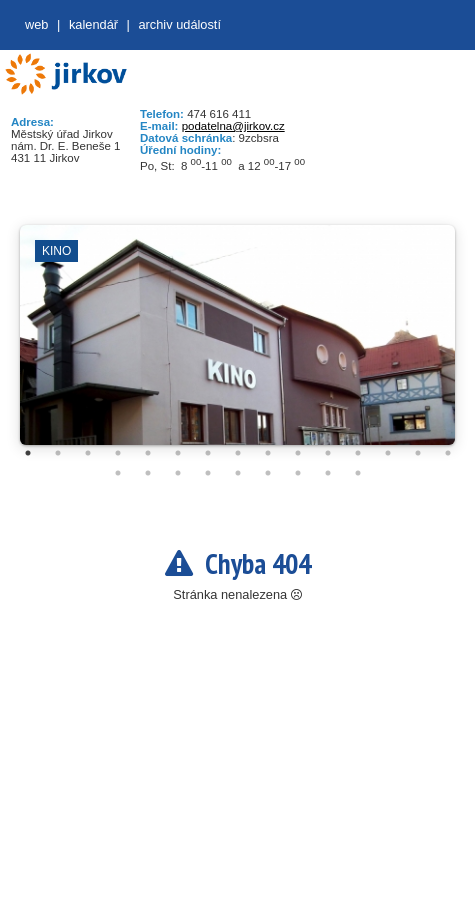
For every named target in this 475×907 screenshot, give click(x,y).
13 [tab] (388, 453)
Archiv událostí (179, 24)
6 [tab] (178, 453)
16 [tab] (118, 473)
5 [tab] (148, 453)
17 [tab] (148, 473)
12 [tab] (358, 453)
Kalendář (93, 24)
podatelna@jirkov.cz (233, 126)
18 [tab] (178, 473)
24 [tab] (358, 473)
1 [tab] (28, 453)
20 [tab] (238, 473)
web (36, 24)
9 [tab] (268, 453)
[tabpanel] (237, 345)
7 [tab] (208, 453)
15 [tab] (448, 453)
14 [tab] (418, 453)
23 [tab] (328, 473)
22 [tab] (298, 473)
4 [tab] (118, 453)
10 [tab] (298, 453)
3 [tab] (88, 453)
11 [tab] (328, 453)
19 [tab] (208, 473)
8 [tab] (238, 453)
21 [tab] (268, 473)
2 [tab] (58, 453)
